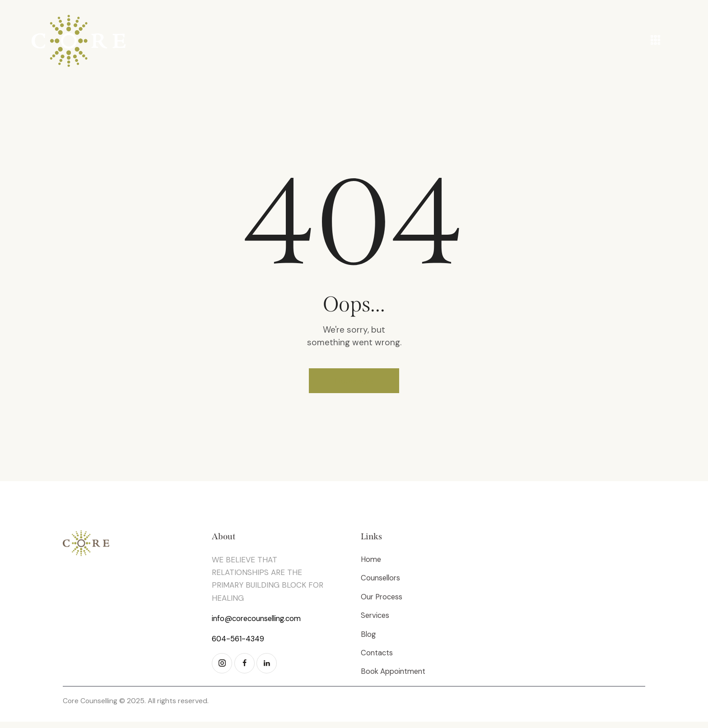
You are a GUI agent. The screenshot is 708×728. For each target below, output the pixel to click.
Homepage (354, 383)
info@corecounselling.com (259, 622)
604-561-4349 (238, 643)
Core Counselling (91, 707)
